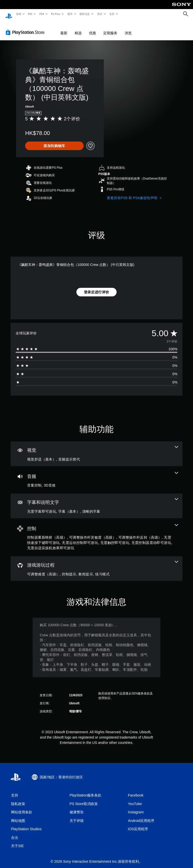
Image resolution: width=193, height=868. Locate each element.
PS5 (30, 14)
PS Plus (56, 14)
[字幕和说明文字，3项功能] (96, 501)
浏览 (128, 28)
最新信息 (85, 14)
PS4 (42, 14)
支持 (112, 14)
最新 (64, 28)
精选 (78, 28)
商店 (100, 14)
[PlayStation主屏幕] (9, 14)
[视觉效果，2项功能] (96, 449)
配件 (70, 14)
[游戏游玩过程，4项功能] (96, 564)
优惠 (92, 28)
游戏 (18, 14)
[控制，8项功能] (96, 533)
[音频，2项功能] (96, 475)
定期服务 (110, 28)
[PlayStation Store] (26, 27)
